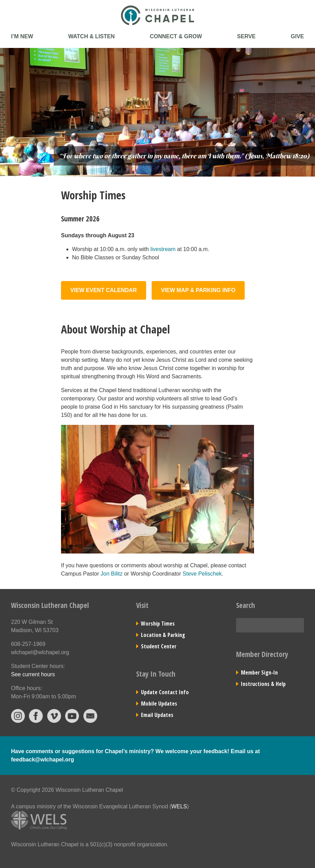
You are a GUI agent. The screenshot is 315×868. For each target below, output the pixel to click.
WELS (179, 806)
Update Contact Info (165, 692)
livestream (163, 249)
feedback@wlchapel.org (43, 760)
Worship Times (158, 623)
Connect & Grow (176, 36)
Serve (246, 36)
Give (297, 36)
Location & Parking (163, 635)
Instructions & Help (263, 684)
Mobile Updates (159, 704)
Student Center (159, 646)
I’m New (22, 36)
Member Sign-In (259, 672)
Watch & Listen (92, 36)
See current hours (33, 674)
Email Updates (157, 715)
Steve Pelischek (202, 574)
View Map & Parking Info (198, 290)
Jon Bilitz (112, 574)
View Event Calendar (104, 290)
